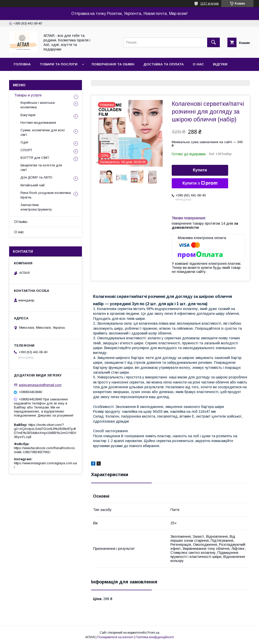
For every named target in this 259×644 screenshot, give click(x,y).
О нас (198, 64)
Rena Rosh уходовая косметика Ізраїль (46, 195)
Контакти (23, 77)
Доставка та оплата (164, 64)
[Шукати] (213, 42)
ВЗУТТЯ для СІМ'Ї (35, 158)
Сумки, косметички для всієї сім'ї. (43, 132)
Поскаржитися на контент (115, 637)
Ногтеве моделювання (38, 123)
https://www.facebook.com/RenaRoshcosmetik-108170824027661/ (44, 450)
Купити (200, 170)
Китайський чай (33, 185)
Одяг (25, 142)
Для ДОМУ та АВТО (36, 177)
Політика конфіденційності (155, 637)
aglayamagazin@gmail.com (40, 385)
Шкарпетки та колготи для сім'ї (41, 168)
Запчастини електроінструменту (36, 207)
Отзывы (21, 222)
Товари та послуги (59, 64)
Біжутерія (28, 115)
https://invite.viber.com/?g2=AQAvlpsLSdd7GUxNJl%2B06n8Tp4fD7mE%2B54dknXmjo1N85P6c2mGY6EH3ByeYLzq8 (45, 431)
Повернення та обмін (113, 64)
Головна (22, 64)
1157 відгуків (210, 4)
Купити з (200, 183)
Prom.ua (153, 633)
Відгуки (220, 64)
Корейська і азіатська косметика (38, 105)
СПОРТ (26, 150)
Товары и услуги (28, 95)
